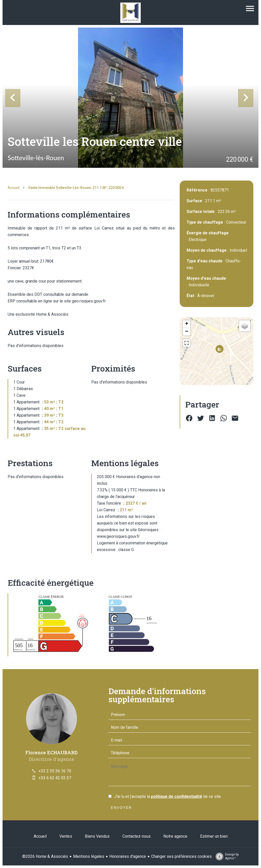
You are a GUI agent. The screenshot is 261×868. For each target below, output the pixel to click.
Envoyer (121, 808)
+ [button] (187, 324)
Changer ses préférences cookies (181, 856)
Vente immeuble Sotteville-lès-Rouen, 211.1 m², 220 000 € (76, 188)
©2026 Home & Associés (45, 856)
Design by (226, 857)
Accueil (14, 188)
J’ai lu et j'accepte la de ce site (168, 796)
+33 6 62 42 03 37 (55, 778)
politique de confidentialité (177, 796)
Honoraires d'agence (128, 856)
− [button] (187, 332)
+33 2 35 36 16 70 (55, 771)
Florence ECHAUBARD (51, 752)
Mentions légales (89, 856)
